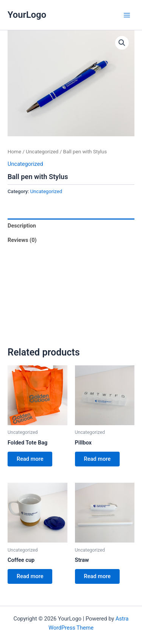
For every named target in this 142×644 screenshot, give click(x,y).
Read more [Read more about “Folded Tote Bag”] (30, 459)
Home (14, 152)
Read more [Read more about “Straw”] (97, 576)
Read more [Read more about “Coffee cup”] (30, 576)
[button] (122, 43)
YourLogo (27, 15)
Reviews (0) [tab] (22, 240)
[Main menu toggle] (127, 15)
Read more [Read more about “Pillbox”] (97, 459)
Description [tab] (22, 226)
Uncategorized (42, 152)
